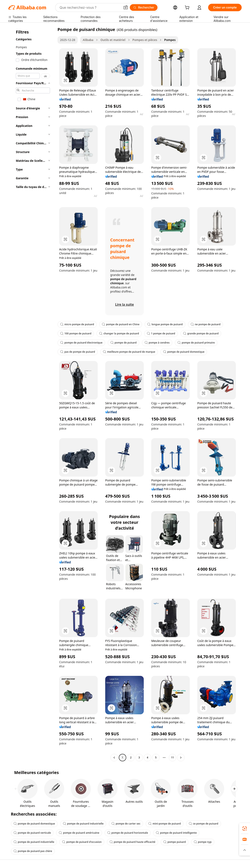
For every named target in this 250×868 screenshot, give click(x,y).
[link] (245, 828)
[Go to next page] (181, 758)
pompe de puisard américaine (79, 833)
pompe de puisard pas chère (33, 851)
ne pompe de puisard (206, 324)
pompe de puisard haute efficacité (132, 842)
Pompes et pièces (145, 40)
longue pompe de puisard (165, 324)
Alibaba (88, 40)
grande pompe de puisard (201, 333)
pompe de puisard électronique (81, 343)
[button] (126, 7)
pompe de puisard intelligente (176, 833)
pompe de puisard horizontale (128, 833)
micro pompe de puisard (77, 324)
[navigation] (32, 394)
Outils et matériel (113, 40)
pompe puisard (175, 842)
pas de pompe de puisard (78, 352)
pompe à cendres (157, 343)
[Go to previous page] (114, 758)
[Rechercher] (144, 7)
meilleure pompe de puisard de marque (129, 352)
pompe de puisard (124, 343)
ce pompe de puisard (204, 824)
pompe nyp (203, 842)
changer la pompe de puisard (119, 333)
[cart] (188, 8)
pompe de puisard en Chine (121, 324)
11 (172, 757)
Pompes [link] (170, 40)
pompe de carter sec (126, 824)
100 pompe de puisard (76, 333)
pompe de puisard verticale (32, 833)
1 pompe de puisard (161, 333)
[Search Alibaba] (90, 7)
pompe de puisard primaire (196, 343)
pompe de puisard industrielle (83, 824)
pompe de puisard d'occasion (82, 842)
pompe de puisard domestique (184, 352)
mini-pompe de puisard (165, 824)
